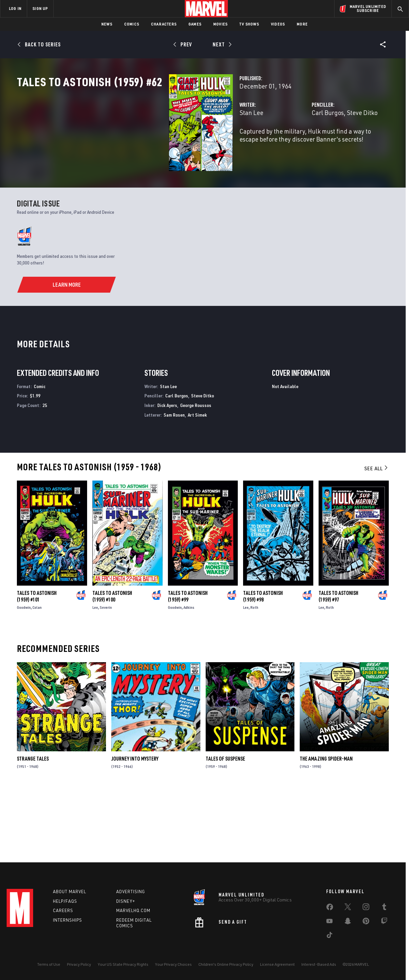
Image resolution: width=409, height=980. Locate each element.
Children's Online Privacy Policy (226, 964)
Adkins (189, 676)
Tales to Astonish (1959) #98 (263, 665)
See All (377, 537)
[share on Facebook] (330, 908)
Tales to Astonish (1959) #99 (188, 665)
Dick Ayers (167, 474)
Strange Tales (33, 828)
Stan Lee (145, 142)
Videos (278, 24)
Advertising (131, 892)
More (302, 24)
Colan (37, 676)
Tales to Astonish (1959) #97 (338, 665)
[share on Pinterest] (366, 922)
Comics (132, 24)
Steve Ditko (309, 142)
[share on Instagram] (366, 908)
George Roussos (196, 474)
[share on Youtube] (330, 922)
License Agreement (277, 964)
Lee (95, 676)
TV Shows (249, 24)
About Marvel (70, 892)
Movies (220, 24)
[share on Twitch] (384, 922)
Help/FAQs (65, 901)
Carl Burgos (274, 142)
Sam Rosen (174, 484)
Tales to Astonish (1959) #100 (112, 665)
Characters (164, 24)
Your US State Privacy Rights (123, 964)
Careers (63, 910)
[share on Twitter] (348, 908)
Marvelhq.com (133, 910)
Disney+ (126, 901)
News (107, 24)
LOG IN (15, 8)
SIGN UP (40, 8)
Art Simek (197, 484)
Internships (68, 920)
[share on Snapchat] (348, 922)
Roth (254, 676)
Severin (106, 676)
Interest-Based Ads (319, 964)
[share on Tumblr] (384, 908)
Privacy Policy (79, 964)
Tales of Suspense (225, 828)
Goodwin (24, 676)
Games (195, 24)
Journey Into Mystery (135, 828)
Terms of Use (49, 964)
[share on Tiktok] (330, 936)
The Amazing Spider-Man (326, 828)
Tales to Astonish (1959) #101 (37, 665)
